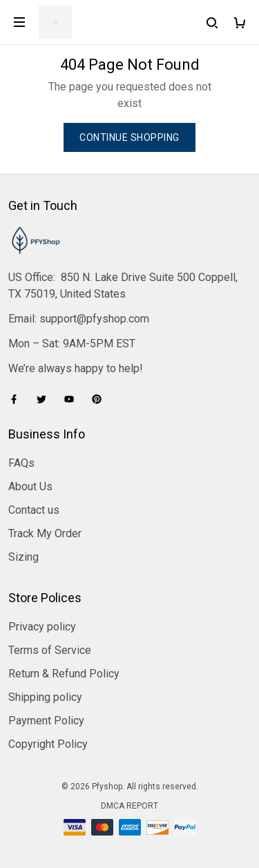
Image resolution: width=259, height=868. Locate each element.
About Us (30, 486)
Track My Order (45, 533)
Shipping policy (45, 697)
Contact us (34, 510)
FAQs (21, 463)
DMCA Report (129, 806)
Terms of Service (50, 650)
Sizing (23, 557)
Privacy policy (42, 627)
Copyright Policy (48, 744)
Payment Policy (46, 721)
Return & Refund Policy (64, 674)
